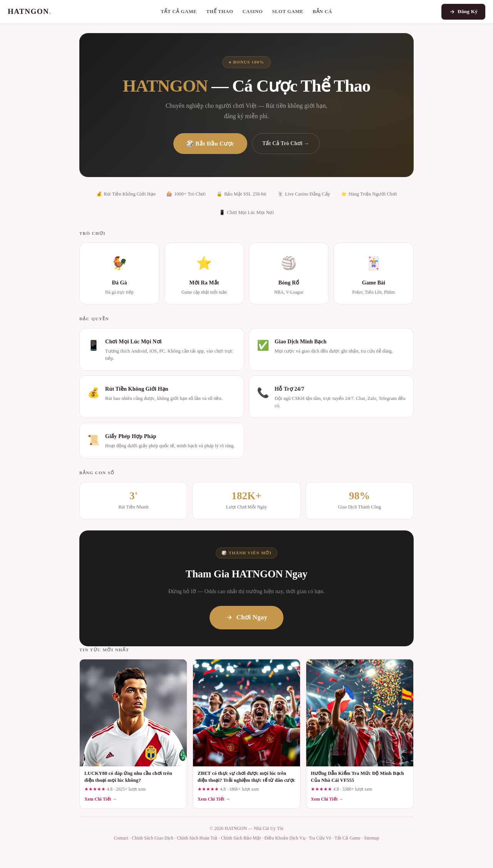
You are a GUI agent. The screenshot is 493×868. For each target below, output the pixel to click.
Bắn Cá (323, 12)
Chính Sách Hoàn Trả (197, 838)
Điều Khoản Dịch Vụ (285, 838)
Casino (252, 12)
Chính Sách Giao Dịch (153, 838)
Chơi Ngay (247, 617)
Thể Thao (220, 12)
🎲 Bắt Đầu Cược (210, 143)
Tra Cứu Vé (320, 838)
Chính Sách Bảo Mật (241, 838)
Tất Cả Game (179, 12)
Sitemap (371, 838)
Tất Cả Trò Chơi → (286, 143)
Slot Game (288, 12)
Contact (121, 838)
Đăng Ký (463, 12)
